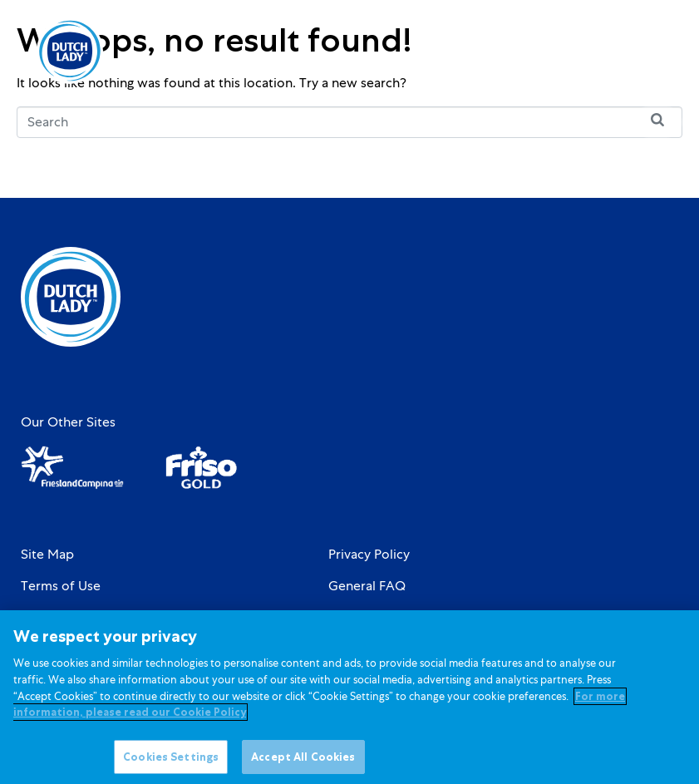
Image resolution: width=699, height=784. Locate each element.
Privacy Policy (369, 555)
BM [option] (596, 52)
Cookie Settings (376, 618)
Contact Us (54, 618)
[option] (596, 52)
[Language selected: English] (596, 51)
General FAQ (367, 586)
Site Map (47, 555)
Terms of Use (61, 586)
